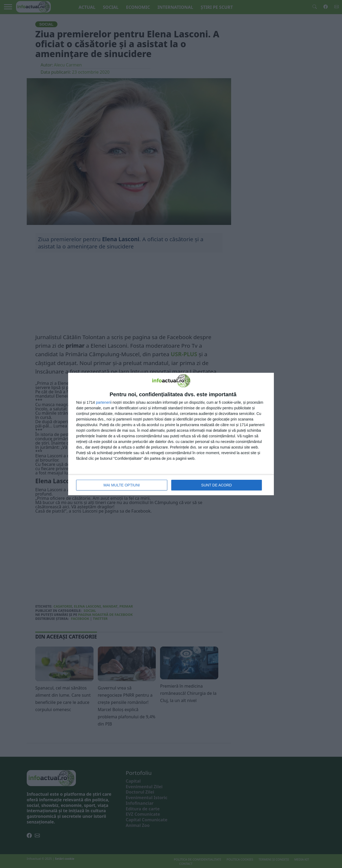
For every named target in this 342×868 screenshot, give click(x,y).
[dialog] (171, 434)
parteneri (103, 402)
